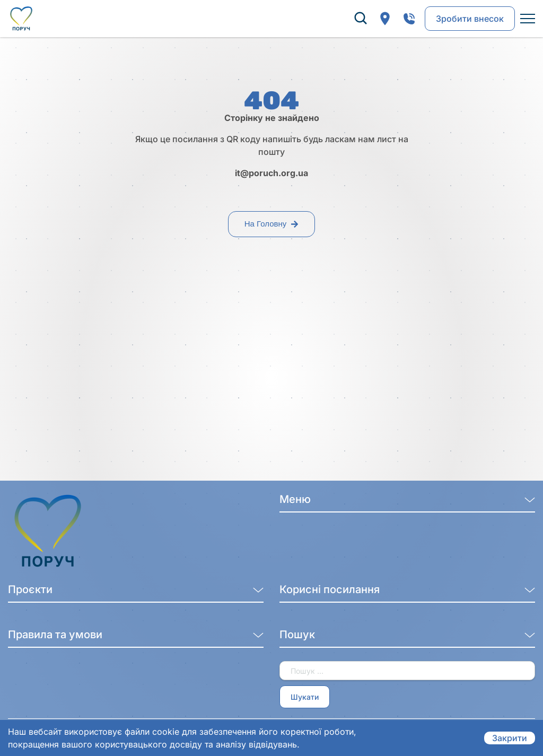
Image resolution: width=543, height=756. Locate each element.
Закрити (510, 738)
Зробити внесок (470, 19)
